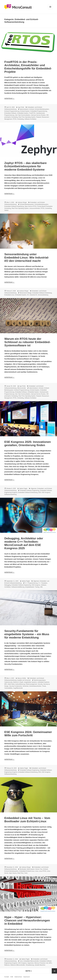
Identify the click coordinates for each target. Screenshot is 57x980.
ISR (47, 115)
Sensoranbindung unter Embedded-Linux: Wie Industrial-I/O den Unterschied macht (27, 258)
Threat (44, 686)
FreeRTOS (32, 113)
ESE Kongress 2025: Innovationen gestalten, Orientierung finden (28, 444)
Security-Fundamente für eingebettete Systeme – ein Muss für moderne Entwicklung (27, 634)
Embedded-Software (10, 113)
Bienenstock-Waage (26, 293)
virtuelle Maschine (40, 965)
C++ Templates (43, 583)
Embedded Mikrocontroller (31, 961)
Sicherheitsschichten (35, 686)
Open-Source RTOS (30, 206)
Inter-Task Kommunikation (23, 115)
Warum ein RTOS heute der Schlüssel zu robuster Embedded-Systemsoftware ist (27, 342)
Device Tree (39, 869)
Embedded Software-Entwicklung (14, 206)
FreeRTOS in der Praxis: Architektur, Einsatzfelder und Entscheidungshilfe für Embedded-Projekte (28, 67)
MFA (6, 684)
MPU (50, 963)
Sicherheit (25, 686)
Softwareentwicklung (10, 494)
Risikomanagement (32, 684)
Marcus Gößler (22, 678)
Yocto (26, 873)
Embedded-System (23, 113)
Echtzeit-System (25, 111)
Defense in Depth (18, 682)
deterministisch (24, 109)
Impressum (27, 977)
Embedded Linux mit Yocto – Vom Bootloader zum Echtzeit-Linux (27, 820)
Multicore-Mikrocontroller (18, 965)
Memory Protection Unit (41, 963)
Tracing (37, 587)
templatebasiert (30, 587)
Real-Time (21, 873)
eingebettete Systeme (30, 682)
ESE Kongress (46, 492)
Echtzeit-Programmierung (12, 111)
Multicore (7, 965)
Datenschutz (18, 977)
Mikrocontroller (22, 388)
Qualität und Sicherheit (24, 680)
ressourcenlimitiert (35, 208)
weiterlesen (9, 98)
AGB (12, 977)
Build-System (31, 869)
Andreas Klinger (22, 202)
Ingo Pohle (21, 107)
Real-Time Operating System (27, 117)
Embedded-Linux (9, 295)
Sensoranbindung (43, 295)
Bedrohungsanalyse (40, 680)
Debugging (8, 585)
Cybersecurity (8, 682)
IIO (28, 295)
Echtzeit (32, 109)
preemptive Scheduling (11, 117)
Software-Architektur (30, 119)
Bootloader (23, 869)
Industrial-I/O (33, 295)
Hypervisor (31, 963)
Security (40, 684)
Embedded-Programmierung (39, 111)
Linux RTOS (43, 871)
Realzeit (39, 117)
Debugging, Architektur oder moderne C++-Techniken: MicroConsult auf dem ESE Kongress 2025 (24, 543)
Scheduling (20, 119)
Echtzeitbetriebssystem (41, 204)
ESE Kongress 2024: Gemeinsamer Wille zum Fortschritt (28, 734)
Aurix (21, 961)
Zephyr (6, 210)
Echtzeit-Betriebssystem (42, 109)
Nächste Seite (54, 971)
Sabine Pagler (23, 489)
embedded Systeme (43, 682)
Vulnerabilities (8, 688)
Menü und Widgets (50, 9)
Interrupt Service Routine (38, 115)
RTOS (15, 119)
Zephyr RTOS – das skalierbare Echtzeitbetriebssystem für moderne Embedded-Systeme (26, 166)
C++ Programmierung (31, 583)
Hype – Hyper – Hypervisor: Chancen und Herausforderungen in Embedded (27, 920)
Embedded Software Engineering (29, 490)
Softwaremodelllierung (18, 587)
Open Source (13, 873)
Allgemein (34, 489)
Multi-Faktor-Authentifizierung (16, 684)
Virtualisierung (30, 965)
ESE (40, 492)
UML (41, 587)
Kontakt (7, 977)
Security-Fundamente (16, 686)
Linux (37, 871)
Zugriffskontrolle (18, 688)
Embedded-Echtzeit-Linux (27, 871)
